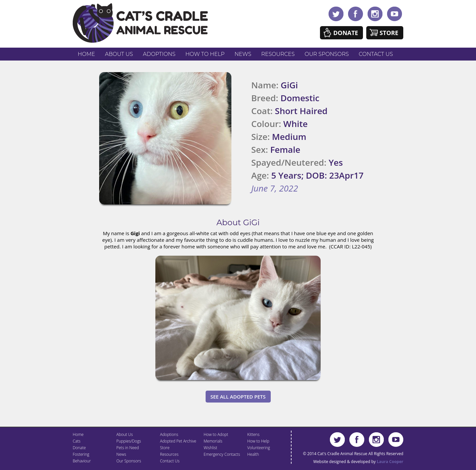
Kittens (253, 434)
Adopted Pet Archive (178, 441)
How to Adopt (216, 434)
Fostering (81, 454)
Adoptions (159, 54)
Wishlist (210, 448)
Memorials (213, 441)
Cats (77, 441)
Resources (278, 54)
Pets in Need (128, 448)
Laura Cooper (390, 462)
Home (86, 54)
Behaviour (82, 461)
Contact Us (376, 54)
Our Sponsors (327, 54)
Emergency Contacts (222, 454)
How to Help (205, 54)
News (243, 54)
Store (389, 33)
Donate (346, 33)
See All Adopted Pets (238, 397)
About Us (119, 54)
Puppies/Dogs (129, 441)
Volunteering (259, 448)
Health (253, 454)
